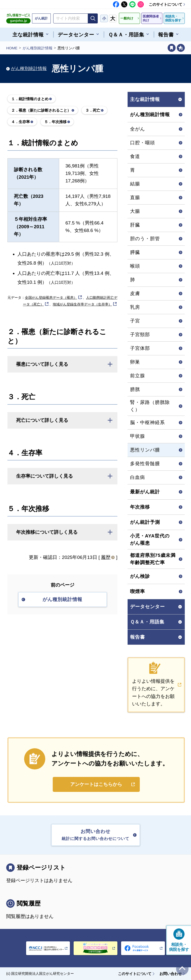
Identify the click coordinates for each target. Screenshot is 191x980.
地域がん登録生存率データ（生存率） (82, 304)
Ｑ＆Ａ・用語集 (147, 622)
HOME (12, 48)
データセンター (147, 607)
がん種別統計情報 (38, 48)
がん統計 (41, 18)
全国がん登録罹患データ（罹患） (51, 298)
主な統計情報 (145, 99)
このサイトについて (166, 4)
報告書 (138, 637)
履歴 (106, 557)
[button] (62, 364)
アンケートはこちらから (96, 784)
